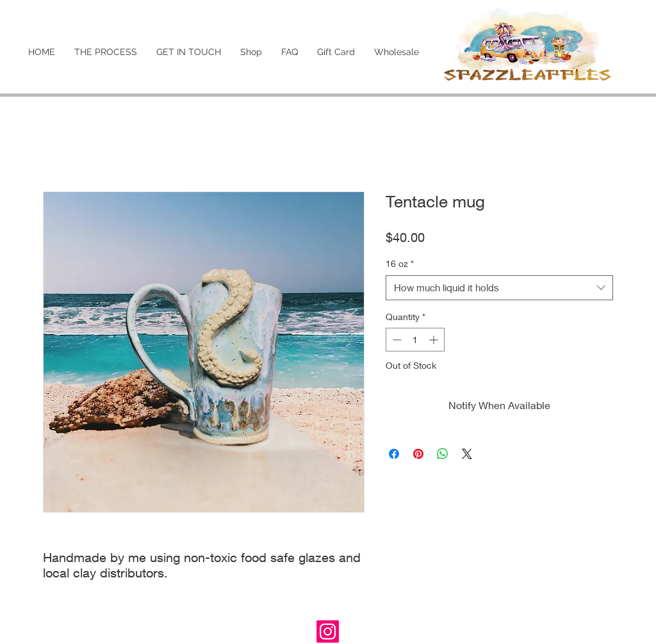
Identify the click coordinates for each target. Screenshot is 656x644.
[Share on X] (467, 454)
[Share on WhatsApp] (443, 454)
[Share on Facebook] (394, 454)
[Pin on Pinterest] (418, 454)
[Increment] (435, 340)
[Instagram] (328, 632)
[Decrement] (396, 340)
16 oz (400, 263)
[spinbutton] (415, 340)
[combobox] (499, 288)
